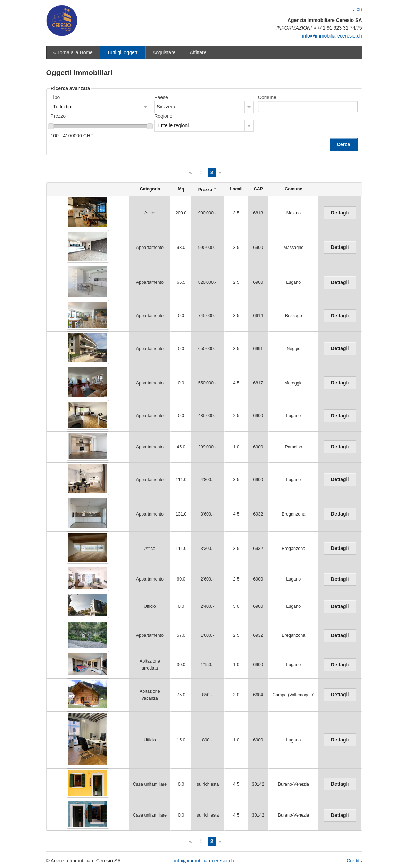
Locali (236, 189)
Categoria (150, 189)
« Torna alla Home (73, 52)
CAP (259, 189)
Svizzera (166, 107)
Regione (163, 116)
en (359, 9)
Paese (161, 97)
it (353, 9)
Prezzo (58, 116)
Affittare (198, 52)
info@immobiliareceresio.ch (332, 36)
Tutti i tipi (63, 107)
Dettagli (340, 213)
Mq (181, 189)
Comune (267, 97)
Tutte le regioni (173, 125)
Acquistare (164, 52)
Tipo (55, 97)
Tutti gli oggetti (123, 52)
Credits (354, 861)
